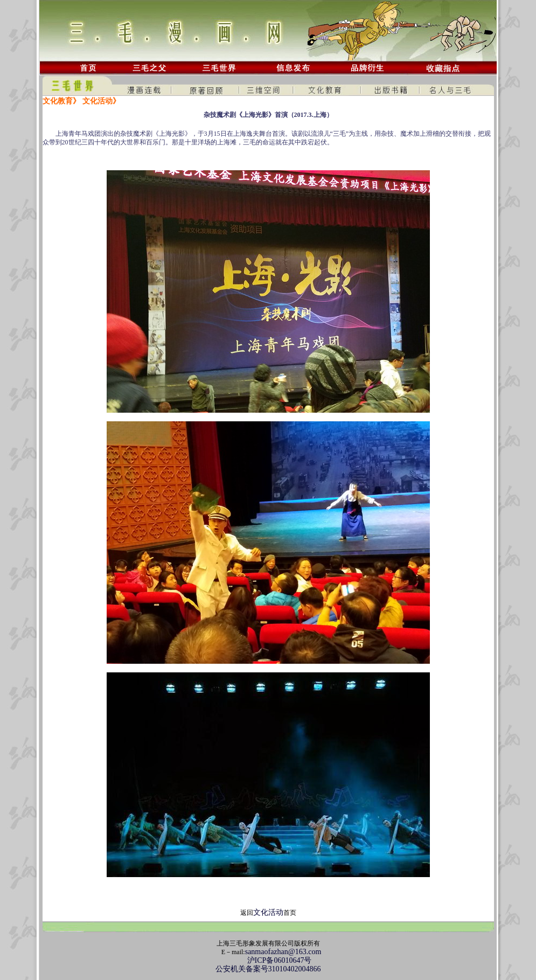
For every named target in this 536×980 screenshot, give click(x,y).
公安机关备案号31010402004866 (268, 969)
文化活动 (268, 912)
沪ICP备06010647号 (268, 960)
